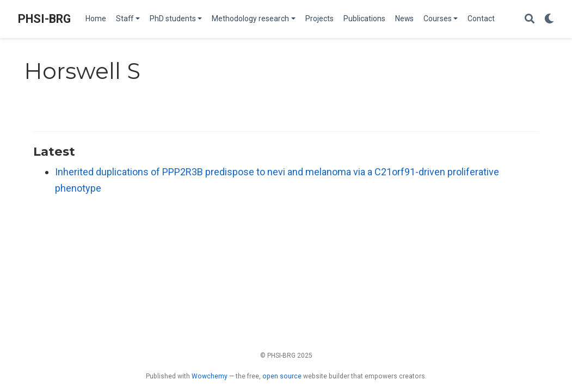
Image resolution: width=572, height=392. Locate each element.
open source (282, 376)
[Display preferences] (549, 19)
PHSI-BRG (44, 19)
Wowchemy (210, 376)
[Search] (530, 19)
